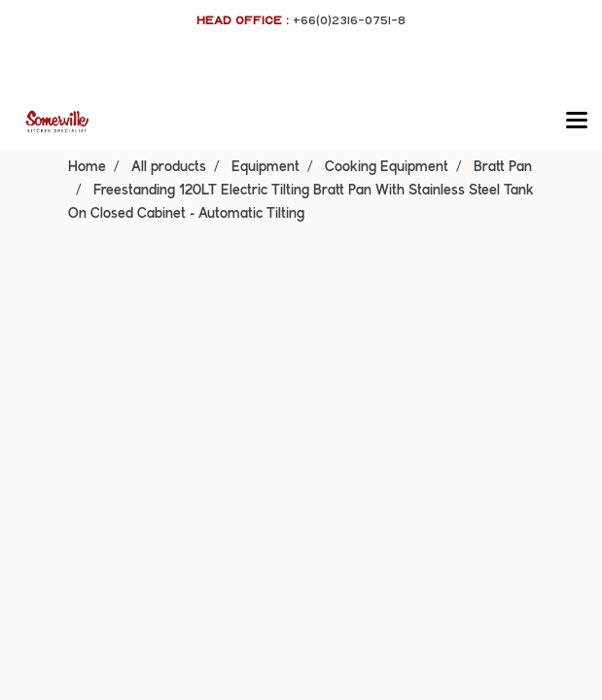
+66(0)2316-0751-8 (349, 20)
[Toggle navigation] (577, 122)
